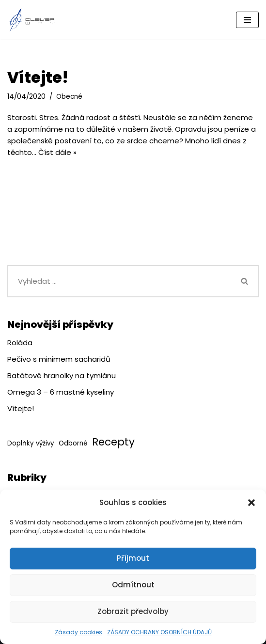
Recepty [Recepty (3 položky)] (113, 442)
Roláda (20, 343)
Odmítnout (133, 585)
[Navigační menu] (247, 20)
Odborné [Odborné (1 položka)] (73, 443)
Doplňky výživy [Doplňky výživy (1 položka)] (31, 443)
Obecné (69, 97)
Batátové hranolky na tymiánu (62, 376)
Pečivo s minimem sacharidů (59, 359)
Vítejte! (38, 77)
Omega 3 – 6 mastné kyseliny (61, 392)
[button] (251, 503)
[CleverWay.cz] (31, 20)
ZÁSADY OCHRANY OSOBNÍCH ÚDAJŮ (159, 632)
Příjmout (133, 558)
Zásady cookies (78, 632)
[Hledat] (119, 281)
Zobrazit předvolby (133, 611)
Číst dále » (57, 152)
